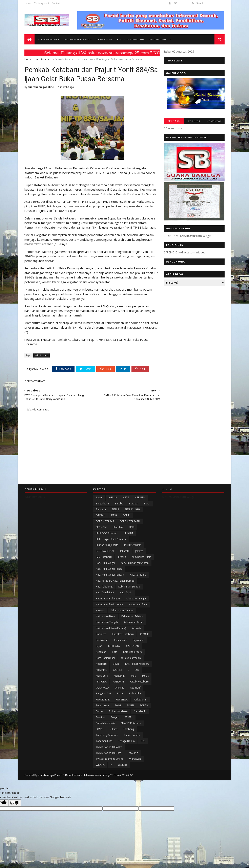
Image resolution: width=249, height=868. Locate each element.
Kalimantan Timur (134, 627)
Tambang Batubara (107, 740)
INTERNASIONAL (105, 556)
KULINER (117, 675)
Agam (99, 503)
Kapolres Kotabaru (123, 639)
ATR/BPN (140, 503)
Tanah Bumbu (132, 740)
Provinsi (100, 722)
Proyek (115, 722)
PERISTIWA (122, 705)
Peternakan (102, 710)
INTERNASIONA (133, 550)
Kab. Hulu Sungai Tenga (109, 574)
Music (145, 681)
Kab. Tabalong (104, 592)
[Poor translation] (15, 808)
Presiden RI (140, 717)
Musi (134, 681)
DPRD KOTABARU (130, 526)
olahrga (120, 693)
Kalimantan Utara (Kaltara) (111, 633)
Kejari (99, 651)
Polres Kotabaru (118, 717)
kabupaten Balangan (108, 604)
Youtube (123, 770)
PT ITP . (129, 722)
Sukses (113, 734)
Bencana (101, 514)
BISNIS (115, 514)
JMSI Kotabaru (104, 562)
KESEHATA (114, 651)
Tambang (129, 734)
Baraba (119, 509)
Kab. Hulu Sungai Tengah (110, 580)
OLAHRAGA (102, 693)
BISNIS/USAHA (133, 514)
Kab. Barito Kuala (141, 562)
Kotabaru (101, 669)
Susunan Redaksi (48, 40)
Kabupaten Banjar (136, 604)
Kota (115, 657)
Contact (56, 3)
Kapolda (137, 633)
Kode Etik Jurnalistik (131, 40)
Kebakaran (102, 645)
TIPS (143, 746)
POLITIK (144, 710)
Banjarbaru (102, 509)
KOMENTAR (214, 121)
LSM (137, 675)
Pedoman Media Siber (78, 40)
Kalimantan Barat (106, 621)
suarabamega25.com (50, 780)
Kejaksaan (139, 645)
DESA (114, 520)
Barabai (134, 509)
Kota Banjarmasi (105, 663)
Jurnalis (122, 562)
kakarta (100, 615)
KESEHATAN (132, 651)
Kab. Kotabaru (43, 59)
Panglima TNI (103, 699)
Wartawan (135, 764)
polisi (118, 710)
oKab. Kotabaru (139, 687)
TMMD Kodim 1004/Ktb (109, 752)
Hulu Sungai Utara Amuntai (111, 544)
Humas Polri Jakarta (107, 550)
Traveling (132, 758)
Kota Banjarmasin (131, 663)
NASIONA (101, 687)
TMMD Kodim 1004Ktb (109, 758)
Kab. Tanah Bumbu (129, 592)
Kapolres (101, 639)
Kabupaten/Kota (161, 40)
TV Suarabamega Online (110, 764)
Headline (118, 532)
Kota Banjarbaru (133, 657)
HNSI (132, 532)
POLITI (130, 710)
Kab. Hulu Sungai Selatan (135, 568)
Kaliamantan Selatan (122, 615)
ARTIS (126, 503)
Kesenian (101, 657)
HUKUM (128, 538)
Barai (147, 509)
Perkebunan (140, 705)
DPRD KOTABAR (105, 526)
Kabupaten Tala (138, 610)
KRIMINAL (101, 675)
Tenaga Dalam (126, 746)
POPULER (194, 121)
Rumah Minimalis (106, 728)
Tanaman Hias (104, 746)
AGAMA (113, 503)
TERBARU (174, 121)
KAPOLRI (144, 639)
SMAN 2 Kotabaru (131, 728)
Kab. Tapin (126, 598)
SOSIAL (100, 734)
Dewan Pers (105, 40)
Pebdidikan (136, 699)
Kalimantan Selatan (132, 621)
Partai (120, 699)
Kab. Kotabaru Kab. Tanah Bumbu (115, 586)
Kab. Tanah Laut (105, 598)
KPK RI (116, 669)
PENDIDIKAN (103, 705)
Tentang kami (42, 3)
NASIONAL (118, 687)
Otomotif (135, 693)
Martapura (102, 681)
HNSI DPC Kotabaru (107, 538)
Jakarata (125, 556)
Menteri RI (120, 681)
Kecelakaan (121, 645)
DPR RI (127, 520)
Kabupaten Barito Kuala (109, 610)
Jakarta (139, 556)
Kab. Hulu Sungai (105, 568)
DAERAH (101, 520)
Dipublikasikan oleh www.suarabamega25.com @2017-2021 (100, 780)
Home (28, 3)
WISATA (100, 770)
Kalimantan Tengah (107, 627)
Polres (100, 717)
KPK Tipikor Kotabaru (137, 669)
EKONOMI (101, 532)
